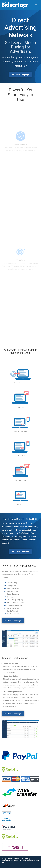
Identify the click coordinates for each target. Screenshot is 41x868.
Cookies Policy (26, 859)
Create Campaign (20, 75)
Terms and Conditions (14, 859)
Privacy (4, 859)
